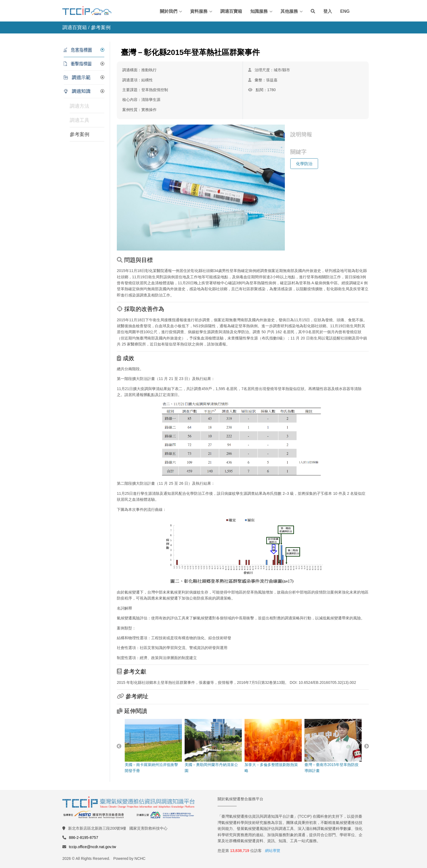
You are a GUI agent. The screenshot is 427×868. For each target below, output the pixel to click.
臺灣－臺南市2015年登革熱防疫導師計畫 (333, 746)
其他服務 (289, 11)
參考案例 (80, 134)
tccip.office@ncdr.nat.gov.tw (92, 847)
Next (367, 746)
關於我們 (169, 11)
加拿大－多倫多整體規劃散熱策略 (273, 746)
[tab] (84, 50)
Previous (119, 746)
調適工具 (80, 120)
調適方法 (80, 106)
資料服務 (199, 11)
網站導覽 (273, 851)
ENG (345, 11)
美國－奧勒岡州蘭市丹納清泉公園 (213, 746)
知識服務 (259, 11)
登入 (328, 11)
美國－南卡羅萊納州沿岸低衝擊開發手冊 (153, 746)
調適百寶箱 (231, 11)
